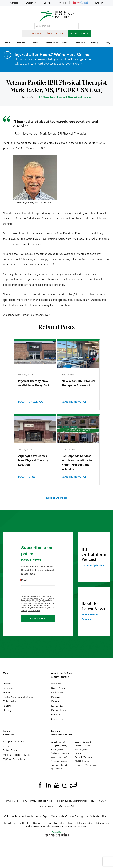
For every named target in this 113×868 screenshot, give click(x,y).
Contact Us (57, 719)
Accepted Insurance (13, 742)
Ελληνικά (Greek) (59, 746)
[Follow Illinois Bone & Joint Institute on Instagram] (65, 785)
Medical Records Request (16, 755)
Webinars (56, 715)
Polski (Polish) (57, 750)
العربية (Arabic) (58, 742)
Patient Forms (10, 751)
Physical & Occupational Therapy (74, 97)
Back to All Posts (56, 498)
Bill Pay (48, 3)
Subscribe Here (38, 619)
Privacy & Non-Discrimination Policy (76, 801)
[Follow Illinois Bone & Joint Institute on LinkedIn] (48, 785)
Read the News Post (31, 402)
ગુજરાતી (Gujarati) (59, 758)
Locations (8, 688)
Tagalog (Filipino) (59, 765)
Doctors (7, 684)
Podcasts (56, 697)
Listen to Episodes (93, 565)
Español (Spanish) (83, 742)
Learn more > (74, 64)
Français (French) (83, 746)
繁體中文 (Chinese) (60, 754)
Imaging (7, 706)
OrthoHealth (9, 702)
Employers (31, 3)
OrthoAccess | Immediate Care (45, 33)
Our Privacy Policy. (34, 611)
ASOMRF (102, 801)
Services (7, 693)
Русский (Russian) (59, 761)
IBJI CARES (57, 706)
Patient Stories (59, 711)
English (99, 3)
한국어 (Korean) (82, 761)
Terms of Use (11, 801)
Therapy (7, 711)
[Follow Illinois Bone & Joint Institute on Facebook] (40, 785)
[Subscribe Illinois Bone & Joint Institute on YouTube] (56, 785)
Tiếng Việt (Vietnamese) (86, 765)
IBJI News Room (47, 97)
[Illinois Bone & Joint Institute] (56, 16)
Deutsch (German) (83, 758)
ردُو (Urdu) (79, 754)
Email (24, 581)
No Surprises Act (65, 806)
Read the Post (27, 477)
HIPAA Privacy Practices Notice (38, 801)
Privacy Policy (46, 806)
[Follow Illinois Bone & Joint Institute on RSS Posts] (73, 785)
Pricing (62, 3)
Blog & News (58, 688)
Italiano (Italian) (82, 750)
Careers (14, 3)
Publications (58, 693)
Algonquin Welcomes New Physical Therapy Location (33, 461)
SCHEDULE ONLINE (80, 33)
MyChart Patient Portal (14, 760)
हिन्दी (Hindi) (56, 769)
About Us (56, 684)
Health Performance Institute (18, 697)
